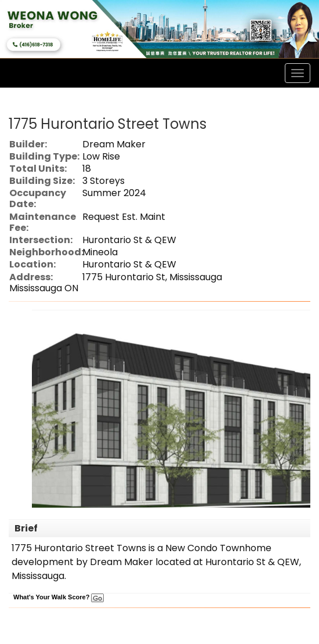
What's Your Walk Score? (59, 597)
